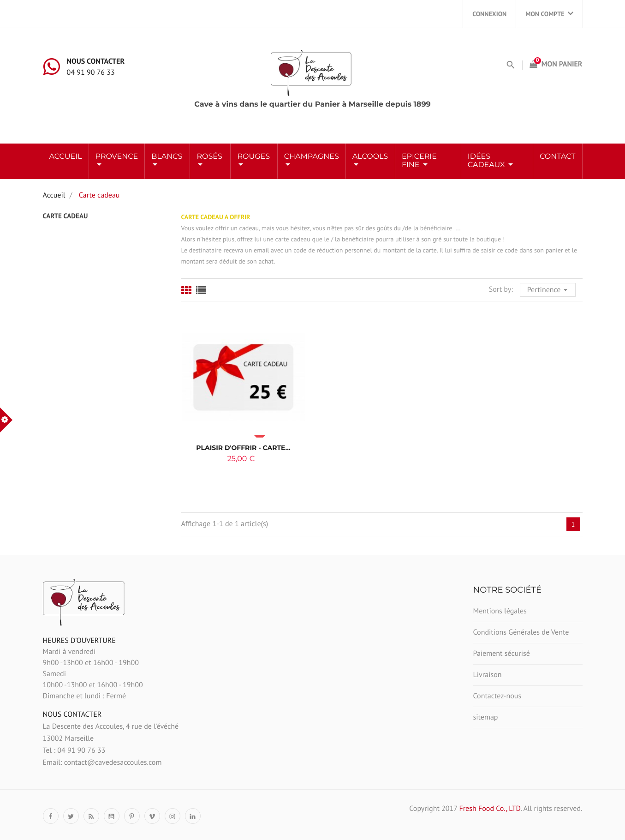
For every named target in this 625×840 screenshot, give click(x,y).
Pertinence (549, 289)
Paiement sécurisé (502, 654)
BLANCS (167, 157)
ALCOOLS (370, 157)
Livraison (488, 675)
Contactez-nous (497, 696)
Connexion (489, 14)
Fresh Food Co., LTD (490, 809)
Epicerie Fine (419, 161)
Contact (557, 157)
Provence (117, 157)
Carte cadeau (65, 216)
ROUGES (253, 157)
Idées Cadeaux (487, 161)
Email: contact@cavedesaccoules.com (102, 762)
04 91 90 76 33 (91, 72)
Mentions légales (500, 611)
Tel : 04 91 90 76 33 (74, 750)
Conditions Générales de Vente (521, 632)
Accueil (66, 157)
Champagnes (312, 157)
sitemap (486, 717)
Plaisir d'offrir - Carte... (243, 448)
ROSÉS (209, 157)
